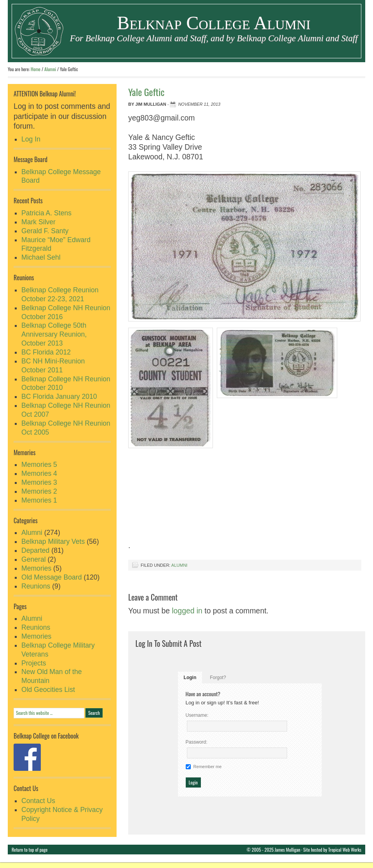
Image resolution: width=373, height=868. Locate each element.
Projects (34, 663)
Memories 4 (39, 473)
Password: (197, 742)
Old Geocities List (48, 690)
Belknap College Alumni (214, 23)
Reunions (36, 586)
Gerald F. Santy (45, 231)
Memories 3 (39, 482)
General (34, 559)
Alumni (180, 565)
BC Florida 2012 (46, 352)
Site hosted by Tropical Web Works (332, 850)
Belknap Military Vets (53, 541)
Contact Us (38, 801)
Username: (197, 715)
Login (190, 678)
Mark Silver (38, 222)
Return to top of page (30, 850)
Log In (31, 139)
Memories (36, 568)
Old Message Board (52, 577)
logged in (187, 611)
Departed (35, 550)
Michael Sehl (41, 257)
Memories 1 (39, 500)
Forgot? (218, 678)
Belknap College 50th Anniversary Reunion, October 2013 (54, 334)
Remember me (208, 767)
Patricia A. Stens (46, 213)
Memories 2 (39, 491)
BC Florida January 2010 (59, 396)
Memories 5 (39, 465)
